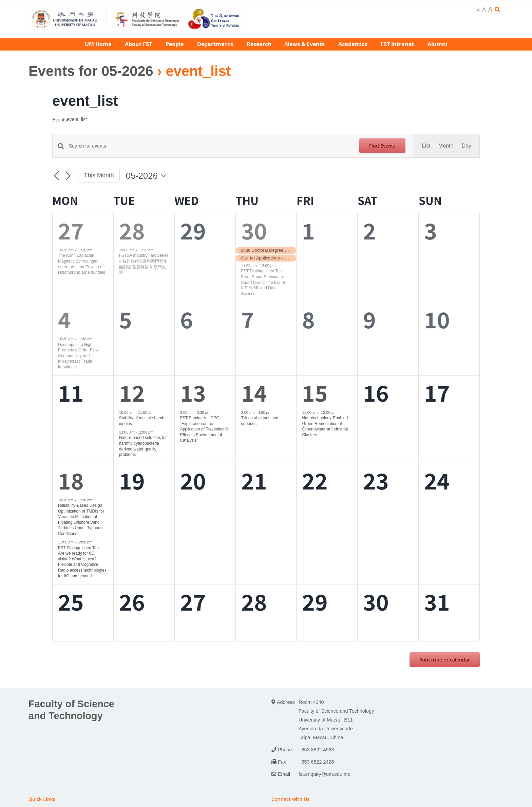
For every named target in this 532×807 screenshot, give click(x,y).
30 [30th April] (254, 230)
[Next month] (68, 176)
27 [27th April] (71, 230)
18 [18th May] (71, 480)
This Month (99, 175)
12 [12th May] (132, 392)
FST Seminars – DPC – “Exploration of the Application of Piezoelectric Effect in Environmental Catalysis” (204, 429)
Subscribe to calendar (445, 660)
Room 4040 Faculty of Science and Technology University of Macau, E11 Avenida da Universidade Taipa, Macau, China (336, 720)
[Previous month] (56, 176)
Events (60, 120)
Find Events (382, 146)
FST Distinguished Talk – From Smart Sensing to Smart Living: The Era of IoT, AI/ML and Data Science (264, 282)
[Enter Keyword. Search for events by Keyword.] (210, 146)
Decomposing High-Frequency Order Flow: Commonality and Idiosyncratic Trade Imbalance (79, 356)
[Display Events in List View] (426, 146)
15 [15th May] (315, 392)
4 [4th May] (64, 319)
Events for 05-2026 (91, 71)
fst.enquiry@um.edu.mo (325, 774)
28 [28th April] (132, 230)
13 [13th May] (193, 392)
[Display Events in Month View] (446, 146)
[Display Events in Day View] (467, 146)
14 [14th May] (254, 392)
